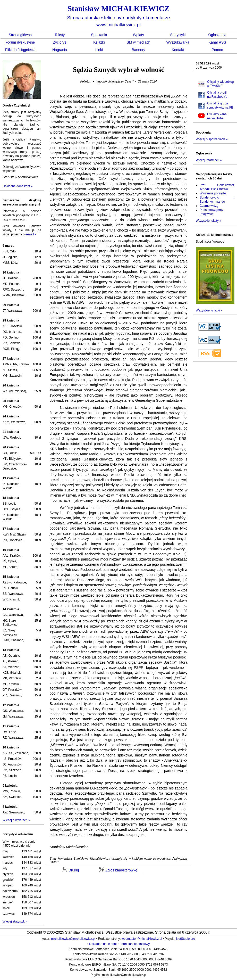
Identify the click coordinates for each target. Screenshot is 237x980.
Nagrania (60, 50)
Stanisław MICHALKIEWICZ (118, 8)
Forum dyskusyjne (20, 42)
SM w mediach (139, 42)
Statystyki (178, 35)
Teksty (60, 35)
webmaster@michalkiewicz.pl (142, 939)
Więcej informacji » (209, 160)
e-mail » (31, 234)
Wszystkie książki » (209, 310)
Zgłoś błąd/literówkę (118, 870)
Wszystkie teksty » (209, 221)
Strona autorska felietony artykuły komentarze (118, 18)
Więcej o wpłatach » (16, 820)
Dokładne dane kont (103, 944)
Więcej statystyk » (15, 921)
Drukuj (70, 870)
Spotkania (99, 35)
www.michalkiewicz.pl (118, 25)
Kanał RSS (217, 42)
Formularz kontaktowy (135, 944)
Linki (99, 50)
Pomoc (217, 50)
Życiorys (60, 42)
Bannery (138, 50)
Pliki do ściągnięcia (20, 50)
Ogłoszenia (217, 35)
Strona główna (20, 35)
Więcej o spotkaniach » (212, 139)
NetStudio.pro (186, 939)
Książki (99, 42)
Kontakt (178, 50)
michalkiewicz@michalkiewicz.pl (73, 939)
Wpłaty (138, 35)
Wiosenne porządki (213, 193)
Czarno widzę (209, 206)
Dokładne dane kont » (18, 186)
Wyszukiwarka (178, 42)
